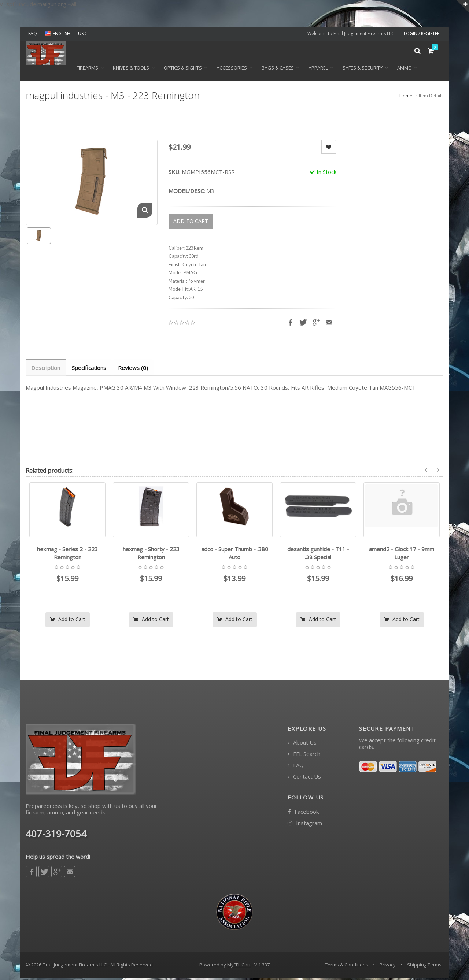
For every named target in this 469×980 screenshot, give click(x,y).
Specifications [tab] (90, 370)
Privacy (388, 967)
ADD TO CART (191, 223)
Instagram (305, 825)
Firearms (87, 70)
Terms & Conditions (347, 967)
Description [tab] (46, 370)
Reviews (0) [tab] (135, 370)
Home (406, 98)
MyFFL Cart (239, 967)
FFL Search (304, 756)
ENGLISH (58, 34)
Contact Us (304, 779)
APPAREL (318, 70)
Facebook (303, 814)
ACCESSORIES (232, 70)
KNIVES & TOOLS (131, 70)
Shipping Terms (424, 967)
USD (82, 34)
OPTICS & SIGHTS (183, 70)
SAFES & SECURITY (363, 70)
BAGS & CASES (278, 70)
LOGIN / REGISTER (422, 34)
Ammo (405, 70)
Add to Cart (68, 621)
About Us (302, 745)
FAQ (33, 34)
